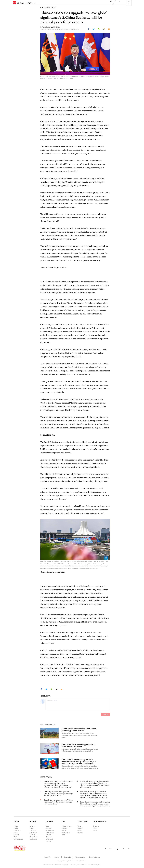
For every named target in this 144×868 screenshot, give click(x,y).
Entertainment (66, 833)
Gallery (79, 830)
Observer (48, 828)
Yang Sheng (46, 27)
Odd (15, 837)
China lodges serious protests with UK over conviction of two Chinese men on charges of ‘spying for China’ (58, 802)
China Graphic (18, 839)
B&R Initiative (34, 837)
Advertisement (80, 857)
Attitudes (64, 828)
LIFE (63, 821)
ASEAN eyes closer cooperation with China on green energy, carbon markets (79, 730)
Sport (95, 830)
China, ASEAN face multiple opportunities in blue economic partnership (79, 745)
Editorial (48, 826)
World (95, 828)
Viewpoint (49, 837)
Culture (64, 830)
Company (33, 835)
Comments (33, 833)
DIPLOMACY (52, 7)
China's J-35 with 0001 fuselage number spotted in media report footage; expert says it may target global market (58, 794)
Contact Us (67, 857)
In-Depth (96, 826)
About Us (47, 857)
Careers (57, 857)
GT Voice (33, 826)
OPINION (49, 821)
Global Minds (50, 830)
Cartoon (48, 841)
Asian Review (50, 833)
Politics (16, 826)
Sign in (129, 3)
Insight (32, 828)
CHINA (43, 7)
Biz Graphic (33, 839)
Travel (63, 835)
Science (16, 835)
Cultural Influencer (67, 826)
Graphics (80, 828)
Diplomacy (17, 830)
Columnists (49, 839)
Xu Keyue (57, 27)
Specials (80, 833)
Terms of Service (94, 857)
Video (79, 826)
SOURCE (33, 821)
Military (16, 833)
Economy (33, 830)
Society (16, 828)
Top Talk (48, 835)
